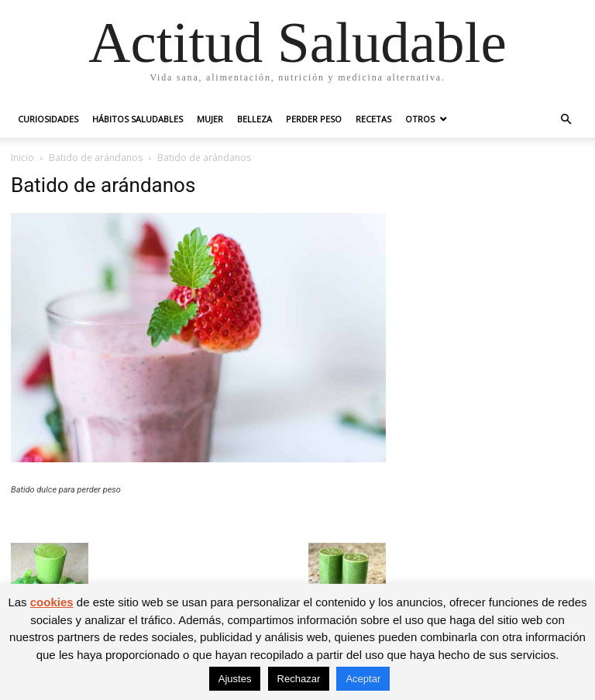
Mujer (210, 119)
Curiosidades (48, 119)
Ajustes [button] (235, 679)
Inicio (22, 158)
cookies (52, 602)
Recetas (373, 119)
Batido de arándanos (96, 158)
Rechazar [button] (299, 679)
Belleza (255, 119)
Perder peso (314, 119)
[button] (566, 120)
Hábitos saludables (138, 119)
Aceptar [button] (363, 679)
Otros (420, 119)
